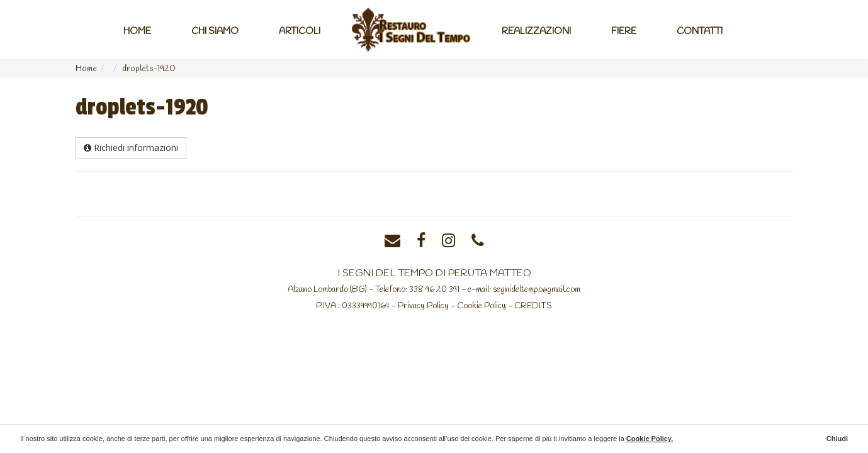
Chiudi (837, 439)
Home (137, 31)
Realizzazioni (536, 31)
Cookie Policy (482, 306)
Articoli (300, 31)
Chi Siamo (215, 31)
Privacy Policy (423, 306)
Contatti (700, 31)
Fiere (624, 31)
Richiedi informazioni (131, 148)
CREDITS (533, 306)
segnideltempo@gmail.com (537, 289)
